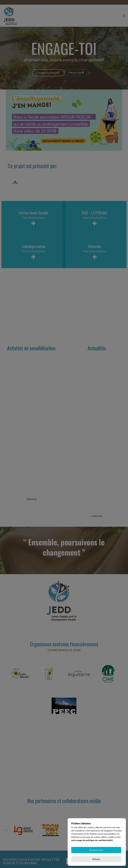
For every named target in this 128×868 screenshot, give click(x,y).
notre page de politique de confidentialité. (92, 849)
